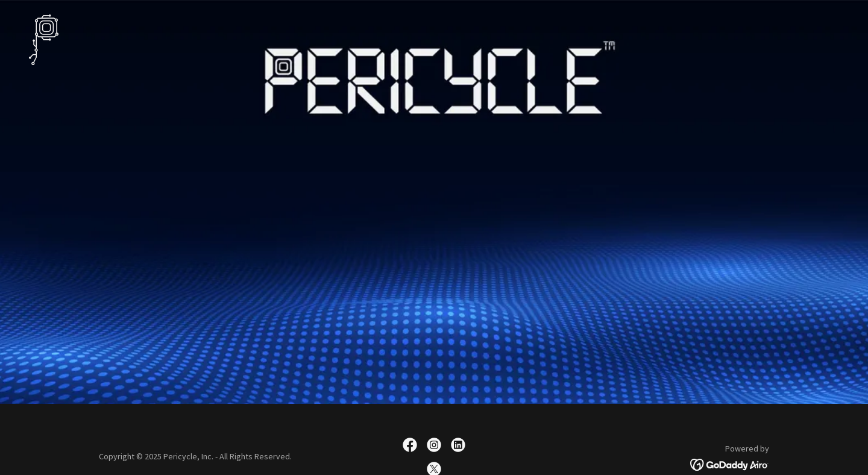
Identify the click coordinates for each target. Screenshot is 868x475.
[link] (44, 39)
